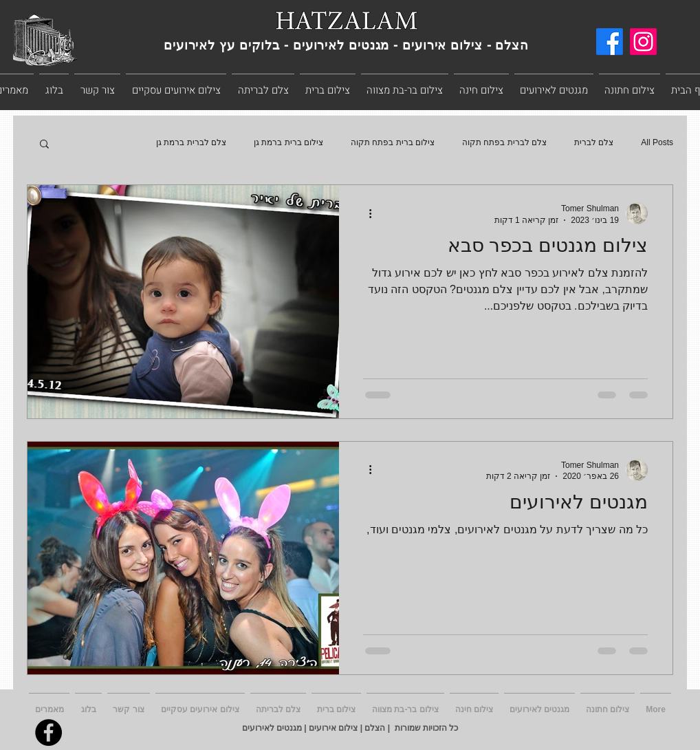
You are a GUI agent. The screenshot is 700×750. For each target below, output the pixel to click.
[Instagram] (643, 42)
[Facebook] (610, 42)
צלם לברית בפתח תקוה (504, 142)
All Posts (657, 142)
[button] (44, 145)
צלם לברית (594, 142)
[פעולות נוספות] (365, 213)
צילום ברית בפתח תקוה (393, 142)
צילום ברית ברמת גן (288, 142)
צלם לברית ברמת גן (191, 142)
